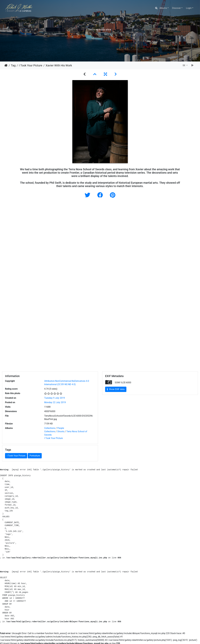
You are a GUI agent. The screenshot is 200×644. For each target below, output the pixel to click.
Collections (50, 428)
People (61, 428)
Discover (176, 8)
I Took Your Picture (31, 65)
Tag (13, 65)
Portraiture (35, 456)
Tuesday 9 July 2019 (55, 398)
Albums (163, 8)
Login (189, 8)
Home (6, 65)
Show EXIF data (116, 389)
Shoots (61, 431)
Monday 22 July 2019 (55, 402)
